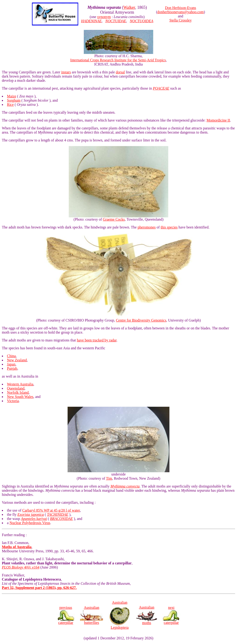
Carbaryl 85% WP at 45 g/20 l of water (51, 510)
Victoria (13, 401)
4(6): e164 (21, 567)
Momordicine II (218, 120)
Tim (109, 478)
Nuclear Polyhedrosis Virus (30, 523)
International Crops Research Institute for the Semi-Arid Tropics (118, 60)
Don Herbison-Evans (181, 8)
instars (66, 72)
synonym (104, 17)
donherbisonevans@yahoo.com (181, 12)
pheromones (147, 227)
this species (169, 227)
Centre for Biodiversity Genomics (141, 320)
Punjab (12, 368)
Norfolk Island (18, 392)
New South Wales (20, 397)
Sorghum (14, 100)
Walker (129, 7)
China (11, 356)
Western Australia (20, 384)
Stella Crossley (181, 20)
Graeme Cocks (114, 219)
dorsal (120, 72)
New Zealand (17, 360)
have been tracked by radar (97, 340)
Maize (12, 96)
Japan (11, 364)
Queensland (16, 388)
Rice (10, 105)
